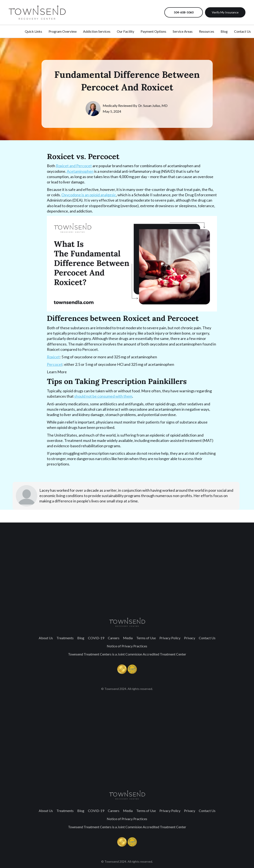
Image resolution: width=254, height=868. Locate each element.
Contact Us (207, 638)
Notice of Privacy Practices (127, 646)
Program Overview (63, 31)
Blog (81, 638)
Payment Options (153, 31)
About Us (46, 638)
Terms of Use (146, 638)
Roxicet (53, 357)
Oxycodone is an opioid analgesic (89, 195)
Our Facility (126, 31)
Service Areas (183, 31)
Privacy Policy (170, 638)
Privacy (190, 638)
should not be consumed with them (103, 396)
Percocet (55, 364)
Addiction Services (97, 31)
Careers (114, 638)
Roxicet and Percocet (74, 166)
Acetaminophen (80, 171)
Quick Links (33, 31)
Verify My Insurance (225, 12)
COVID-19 (96, 638)
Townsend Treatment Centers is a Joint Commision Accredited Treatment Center (127, 654)
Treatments (65, 638)
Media (128, 638)
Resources (207, 31)
